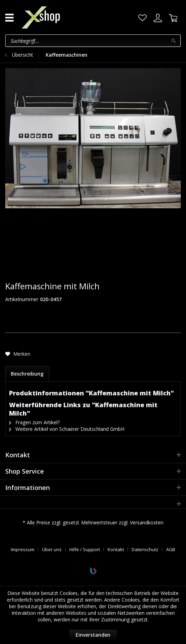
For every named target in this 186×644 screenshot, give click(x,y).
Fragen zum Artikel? (34, 422)
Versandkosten (147, 522)
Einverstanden (93, 635)
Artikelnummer (22, 299)
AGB (171, 549)
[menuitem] (142, 18)
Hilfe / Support (85, 549)
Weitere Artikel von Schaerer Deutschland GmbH (67, 429)
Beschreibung (27, 374)
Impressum (23, 549)
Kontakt (116, 549)
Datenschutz (145, 549)
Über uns (52, 549)
